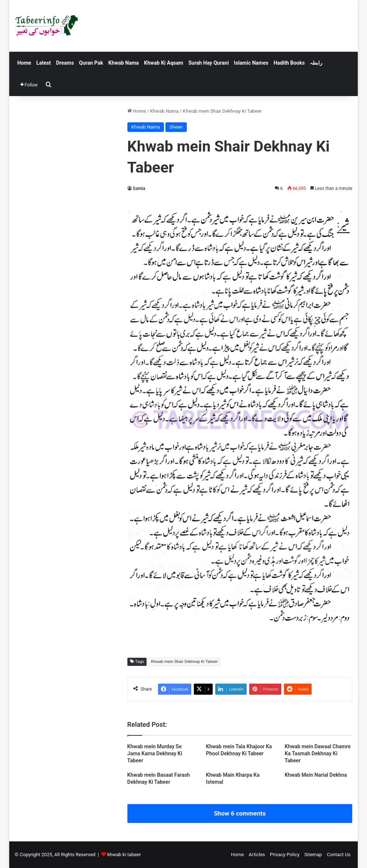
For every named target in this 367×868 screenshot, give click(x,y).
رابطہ (316, 63)
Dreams (65, 63)
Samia (139, 188)
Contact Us (339, 855)
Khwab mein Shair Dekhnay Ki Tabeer (184, 662)
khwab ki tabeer (124, 855)
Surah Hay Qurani (208, 63)
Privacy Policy (285, 855)
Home (24, 63)
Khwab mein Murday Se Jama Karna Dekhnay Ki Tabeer (155, 753)
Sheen (176, 127)
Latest (43, 63)
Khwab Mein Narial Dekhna (316, 775)
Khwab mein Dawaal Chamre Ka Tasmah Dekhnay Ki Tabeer (318, 753)
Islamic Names (251, 63)
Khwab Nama (124, 63)
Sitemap (313, 855)
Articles (257, 855)
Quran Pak (91, 63)
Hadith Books (289, 63)
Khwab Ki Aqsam (164, 63)
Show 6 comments (240, 813)
